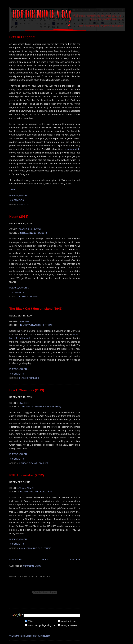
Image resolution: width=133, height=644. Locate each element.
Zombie (47, 548)
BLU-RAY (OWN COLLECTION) (36, 325)
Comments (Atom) (32, 566)
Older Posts (74, 560)
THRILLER (24, 322)
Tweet (12, 190)
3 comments (17, 459)
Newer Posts (16, 560)
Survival (35, 297)
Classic (24, 378)
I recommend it (71, 149)
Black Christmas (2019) (27, 390)
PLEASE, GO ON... (19, 195)
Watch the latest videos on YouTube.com (30, 636)
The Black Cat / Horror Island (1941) (36, 309)
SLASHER (24, 229)
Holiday (24, 463)
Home (45, 560)
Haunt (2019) (19, 217)
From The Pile (34, 548)
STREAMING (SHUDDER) (34, 233)
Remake (33, 463)
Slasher (24, 297)
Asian (22, 548)
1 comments (17, 293)
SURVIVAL (36, 229)
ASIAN (22, 488)
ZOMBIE (31, 488)
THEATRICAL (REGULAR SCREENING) (41, 407)
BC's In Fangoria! (22, 37)
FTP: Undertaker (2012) (27, 475)
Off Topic (25, 204)
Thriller (34, 378)
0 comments (17, 200)
